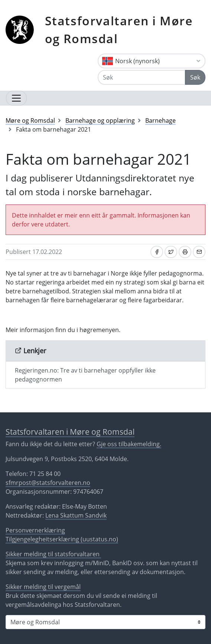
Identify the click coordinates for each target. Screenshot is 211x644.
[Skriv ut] (185, 252)
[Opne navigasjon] (16, 98)
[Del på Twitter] (171, 252)
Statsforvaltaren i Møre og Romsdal (119, 30)
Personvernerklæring (35, 530)
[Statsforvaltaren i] (105, 622)
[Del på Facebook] (157, 252)
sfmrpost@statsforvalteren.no (48, 483)
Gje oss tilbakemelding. (129, 444)
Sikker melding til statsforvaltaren (53, 554)
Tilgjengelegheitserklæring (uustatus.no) (62, 539)
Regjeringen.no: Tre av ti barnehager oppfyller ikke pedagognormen (85, 375)
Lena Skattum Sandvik (76, 515)
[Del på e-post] (199, 252)
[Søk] (142, 77)
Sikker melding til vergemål (43, 587)
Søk (195, 77)
